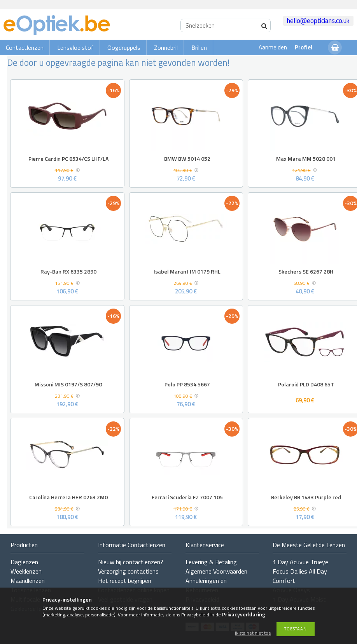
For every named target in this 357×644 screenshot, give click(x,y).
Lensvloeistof (75, 47)
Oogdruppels (124, 47)
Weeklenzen (26, 571)
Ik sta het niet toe (253, 633)
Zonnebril (166, 47)
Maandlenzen (28, 581)
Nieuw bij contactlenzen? (131, 562)
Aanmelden (273, 47)
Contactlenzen (25, 47)
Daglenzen (24, 562)
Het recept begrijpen (125, 581)
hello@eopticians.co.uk (318, 21)
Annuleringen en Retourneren (206, 585)
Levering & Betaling (211, 562)
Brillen (199, 47)
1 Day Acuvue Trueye (300, 562)
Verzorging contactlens (128, 571)
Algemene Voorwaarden (216, 571)
